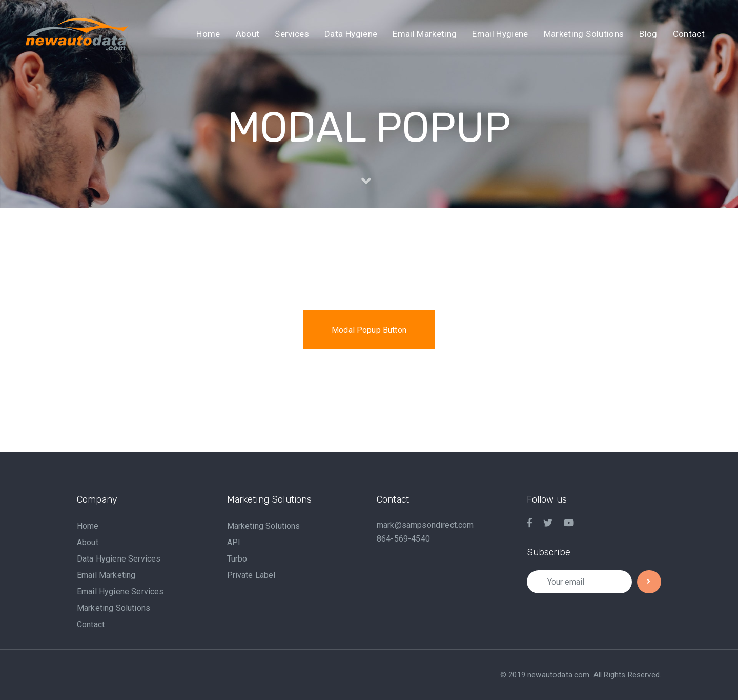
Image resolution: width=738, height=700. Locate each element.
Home (88, 526)
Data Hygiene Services (119, 559)
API (234, 542)
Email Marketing (106, 575)
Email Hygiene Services (120, 592)
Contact (91, 624)
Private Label (251, 575)
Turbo (237, 559)
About (88, 542)
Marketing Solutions (114, 608)
